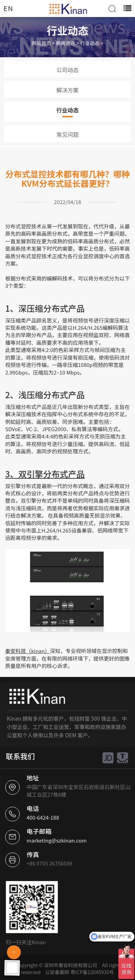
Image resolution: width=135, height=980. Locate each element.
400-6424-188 (43, 817)
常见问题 (67, 134)
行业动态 (90, 43)
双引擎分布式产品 (52, 474)
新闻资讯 (66, 43)
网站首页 (42, 43)
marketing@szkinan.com (57, 840)
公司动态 (67, 70)
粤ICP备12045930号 (92, 972)
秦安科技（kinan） (28, 651)
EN (8, 8)
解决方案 (67, 90)
